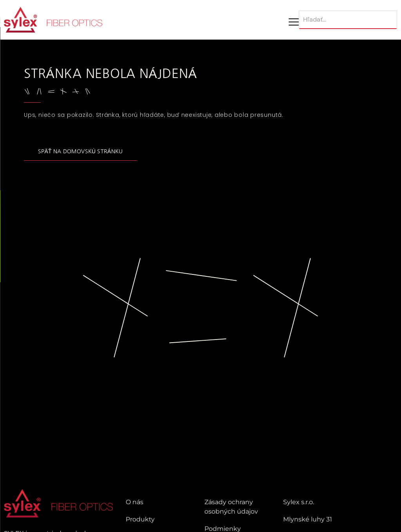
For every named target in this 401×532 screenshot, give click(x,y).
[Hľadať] (348, 20)
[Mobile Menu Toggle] (294, 22)
